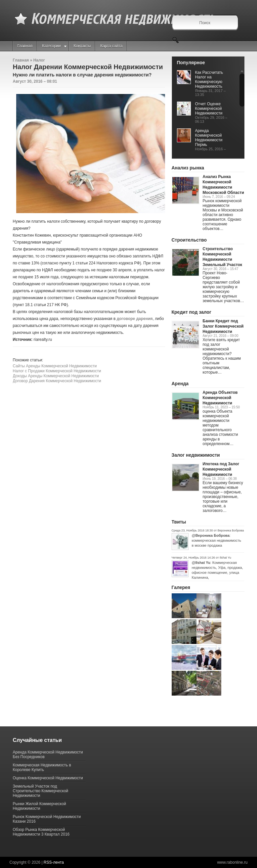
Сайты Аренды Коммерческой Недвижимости (55, 366)
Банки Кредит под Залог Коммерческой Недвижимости (223, 326)
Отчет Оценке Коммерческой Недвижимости (209, 109)
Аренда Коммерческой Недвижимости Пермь (209, 138)
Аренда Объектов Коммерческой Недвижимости (220, 398)
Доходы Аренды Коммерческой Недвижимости (56, 376)
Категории (54, 46)
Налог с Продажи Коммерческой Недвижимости (57, 371)
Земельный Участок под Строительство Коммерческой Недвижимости (41, 791)
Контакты (82, 46)
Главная (25, 46)
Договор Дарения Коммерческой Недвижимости (57, 381)
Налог (39, 60)
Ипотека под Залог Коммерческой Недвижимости (221, 469)
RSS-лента (54, 862)
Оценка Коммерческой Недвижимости (48, 778)
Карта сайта (111, 46)
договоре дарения (135, 319)
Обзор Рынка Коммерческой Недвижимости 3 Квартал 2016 (41, 832)
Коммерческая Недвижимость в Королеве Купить (42, 767)
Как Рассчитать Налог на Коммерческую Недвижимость (209, 79)
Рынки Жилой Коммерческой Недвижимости (40, 806)
